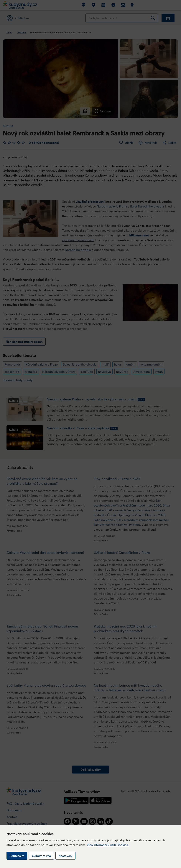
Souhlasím (17, 856)
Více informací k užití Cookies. (108, 845)
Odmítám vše (41, 856)
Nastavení (65, 856)
